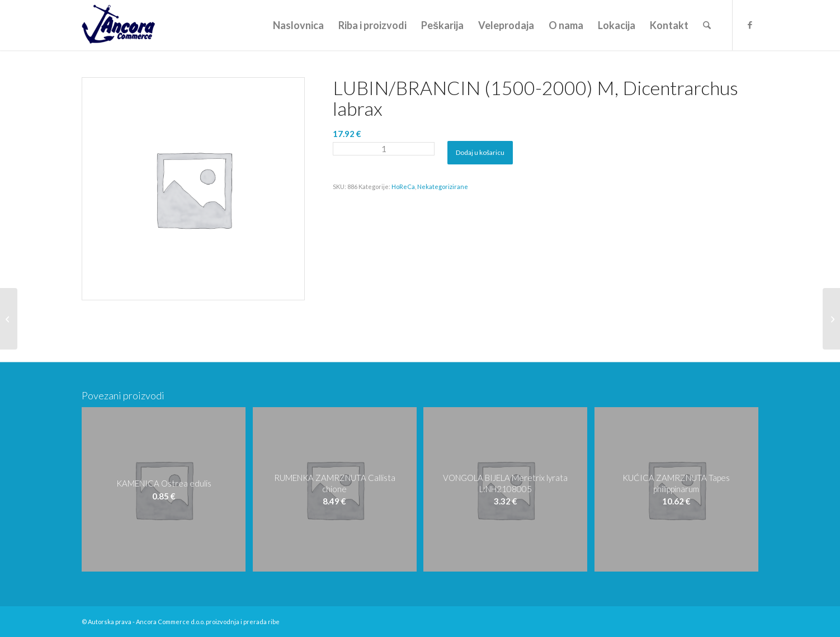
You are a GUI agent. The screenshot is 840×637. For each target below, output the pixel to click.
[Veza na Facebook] (750, 25)
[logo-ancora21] (118, 25)
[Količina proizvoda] (384, 149)
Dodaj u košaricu (480, 152)
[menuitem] (298, 25)
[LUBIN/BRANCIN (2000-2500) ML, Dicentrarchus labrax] (831, 319)
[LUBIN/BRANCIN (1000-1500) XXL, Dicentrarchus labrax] (9, 319)
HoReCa (403, 187)
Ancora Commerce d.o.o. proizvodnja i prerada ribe (208, 622)
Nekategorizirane (443, 187)
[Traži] (707, 25)
